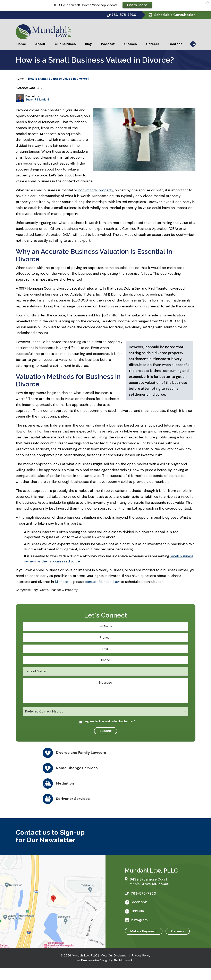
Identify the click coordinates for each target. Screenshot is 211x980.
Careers (153, 44)
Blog (88, 44)
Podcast (108, 44)
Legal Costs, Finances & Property (55, 590)
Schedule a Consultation (174, 15)
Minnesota (63, 582)
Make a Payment (144, 931)
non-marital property (96, 190)
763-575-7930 (124, 15)
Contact (175, 44)
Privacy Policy (141, 955)
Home (21, 44)
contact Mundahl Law (102, 582)
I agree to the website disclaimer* (109, 721)
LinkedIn (137, 911)
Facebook (139, 902)
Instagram (139, 920)
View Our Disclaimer (114, 955)
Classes (130, 44)
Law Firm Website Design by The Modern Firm (106, 960)
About (40, 44)
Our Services (65, 44)
